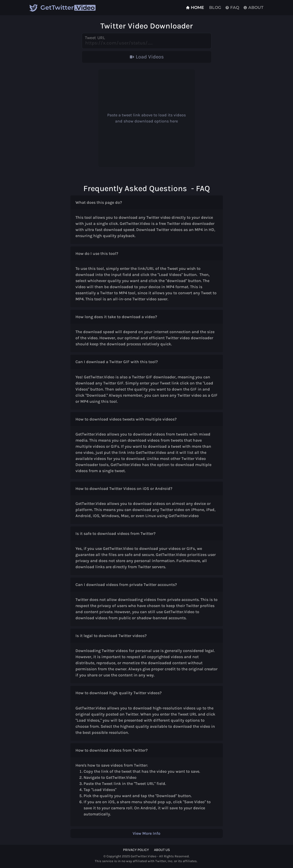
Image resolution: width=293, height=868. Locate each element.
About (253, 7)
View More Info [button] (146, 833)
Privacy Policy (136, 850)
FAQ (232, 7)
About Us (162, 850)
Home (195, 7)
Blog (215, 7)
